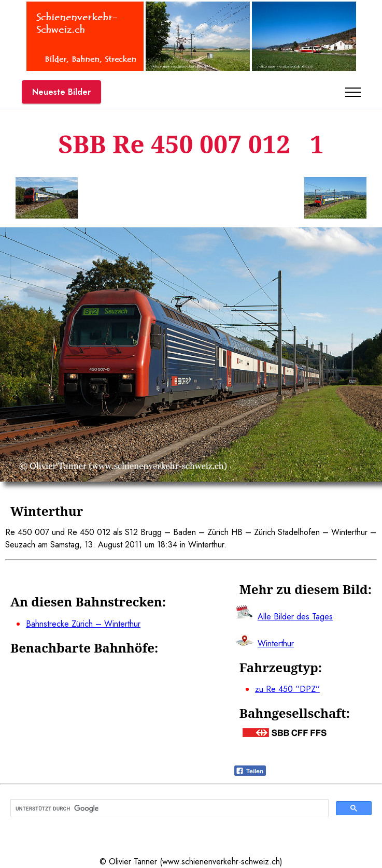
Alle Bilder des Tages (295, 617)
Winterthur (276, 643)
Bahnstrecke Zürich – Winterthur (83, 624)
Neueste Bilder (61, 92)
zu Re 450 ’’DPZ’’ (287, 689)
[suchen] (168, 808)
